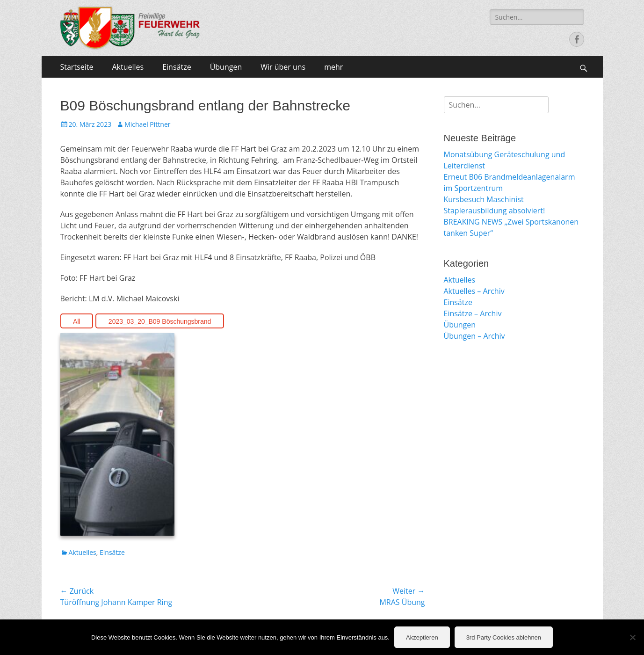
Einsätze (177, 67)
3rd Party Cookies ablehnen (504, 637)
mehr (333, 67)
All (77, 321)
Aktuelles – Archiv (474, 291)
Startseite (77, 67)
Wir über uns (283, 67)
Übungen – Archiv (474, 336)
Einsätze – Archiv (473, 313)
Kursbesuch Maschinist (484, 199)
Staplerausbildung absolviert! (495, 211)
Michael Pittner (147, 124)
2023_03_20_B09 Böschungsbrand (160, 321)
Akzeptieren (422, 637)
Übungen (226, 67)
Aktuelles (128, 67)
